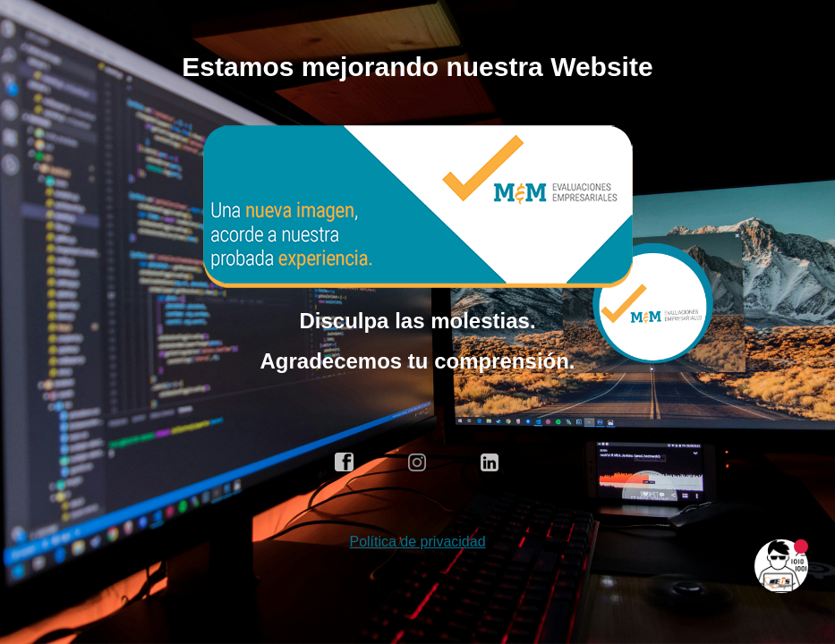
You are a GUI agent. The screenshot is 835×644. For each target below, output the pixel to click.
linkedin (490, 462)
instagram (418, 462)
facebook (345, 462)
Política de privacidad (417, 542)
